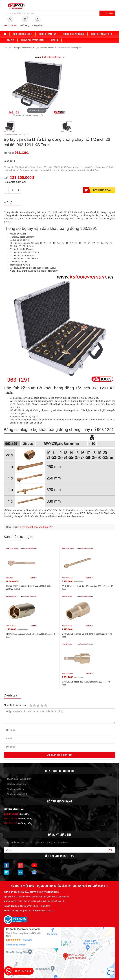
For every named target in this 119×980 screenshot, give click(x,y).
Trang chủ (8, 48)
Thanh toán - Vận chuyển (19, 779)
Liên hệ (55, 40)
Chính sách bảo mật (17, 784)
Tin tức (11, 40)
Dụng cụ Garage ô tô (101, 34)
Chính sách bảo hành (17, 794)
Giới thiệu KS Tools (23, 34)
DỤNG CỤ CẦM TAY (47, 34)
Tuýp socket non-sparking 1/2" (69, 48)
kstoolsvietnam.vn (76, 516)
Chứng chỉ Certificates (33, 40)
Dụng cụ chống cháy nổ (44, 48)
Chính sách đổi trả (16, 789)
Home (7, 34)
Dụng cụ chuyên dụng (74, 34)
